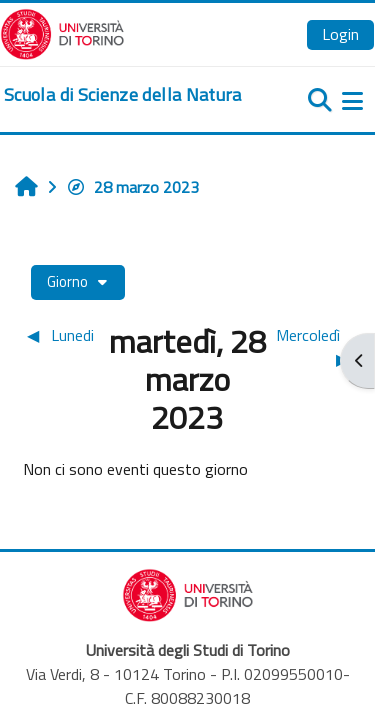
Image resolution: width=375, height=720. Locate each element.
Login (340, 34)
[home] (123, 95)
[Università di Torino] (62, 32)
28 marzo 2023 (132, 187)
